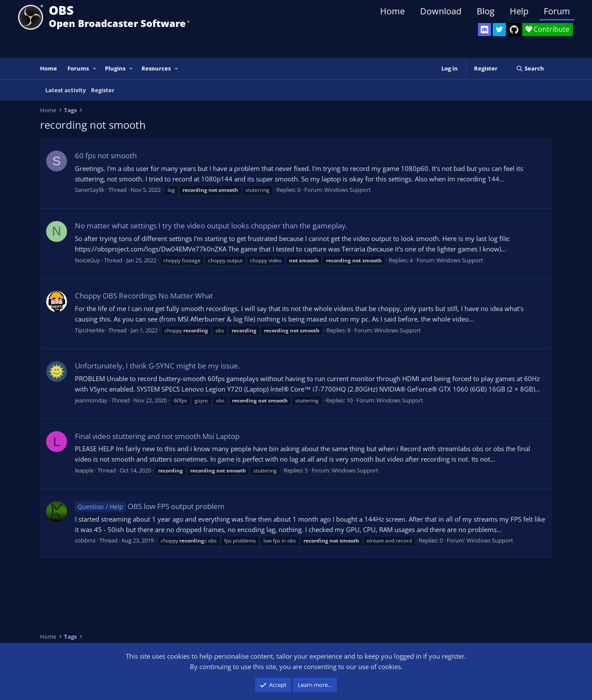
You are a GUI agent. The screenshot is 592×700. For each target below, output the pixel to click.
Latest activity (66, 90)
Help (519, 11)
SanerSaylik (90, 190)
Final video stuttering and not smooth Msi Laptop (157, 436)
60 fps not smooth (106, 156)
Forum (557, 11)
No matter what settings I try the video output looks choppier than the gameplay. (211, 226)
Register (103, 90)
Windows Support (348, 190)
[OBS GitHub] (514, 30)
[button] (95, 69)
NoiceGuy (87, 260)
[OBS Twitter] (499, 30)
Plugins (115, 68)
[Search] (530, 69)
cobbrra (85, 540)
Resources (156, 68)
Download (441, 11)
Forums (78, 68)
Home (392, 11)
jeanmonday (91, 400)
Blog (486, 11)
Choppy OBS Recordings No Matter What (144, 296)
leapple (84, 470)
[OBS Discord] (484, 30)
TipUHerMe (90, 330)
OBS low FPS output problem (150, 506)
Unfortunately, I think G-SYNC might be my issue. (157, 366)
